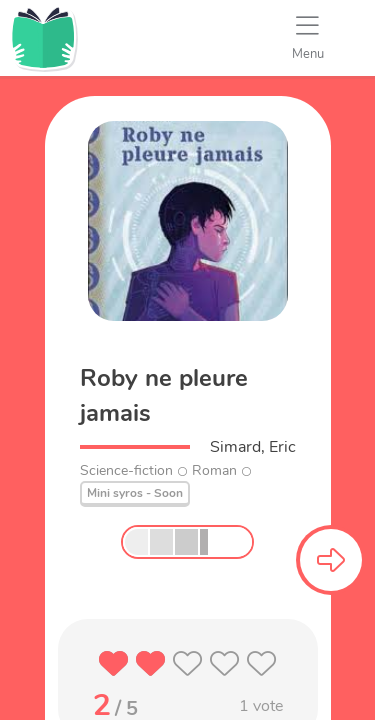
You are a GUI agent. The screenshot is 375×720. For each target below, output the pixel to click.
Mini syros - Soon (135, 493)
